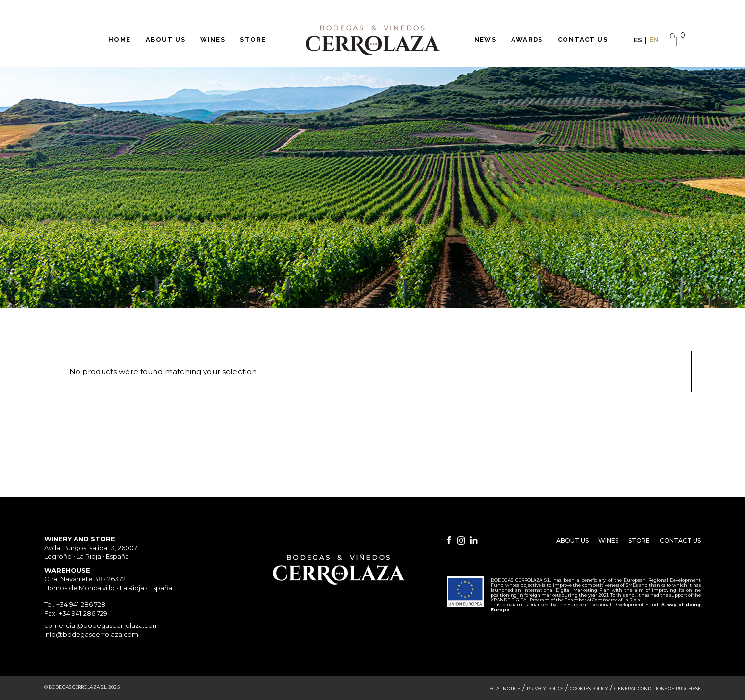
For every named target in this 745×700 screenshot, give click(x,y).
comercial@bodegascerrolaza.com (102, 625)
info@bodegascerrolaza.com (91, 634)
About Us (572, 540)
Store (639, 540)
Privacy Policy (545, 688)
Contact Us (680, 540)
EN (654, 39)
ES (638, 40)
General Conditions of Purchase (657, 688)
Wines (608, 540)
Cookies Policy (589, 688)
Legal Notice (504, 688)
